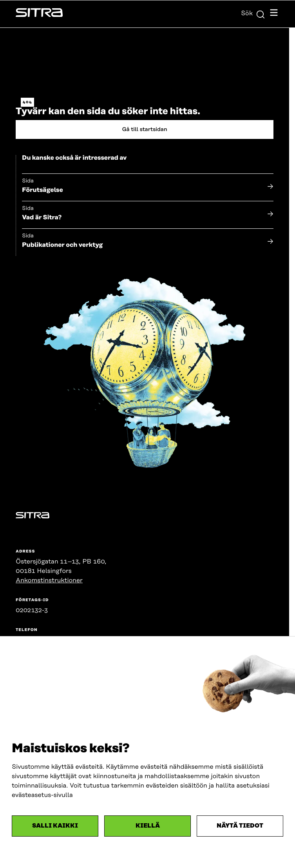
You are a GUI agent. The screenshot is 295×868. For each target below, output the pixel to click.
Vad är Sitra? (42, 217)
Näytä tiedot (240, 826)
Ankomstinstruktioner (49, 580)
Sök (253, 13)
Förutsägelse (43, 190)
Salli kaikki (55, 826)
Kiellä (148, 826)
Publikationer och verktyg (62, 245)
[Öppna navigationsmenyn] (274, 14)
